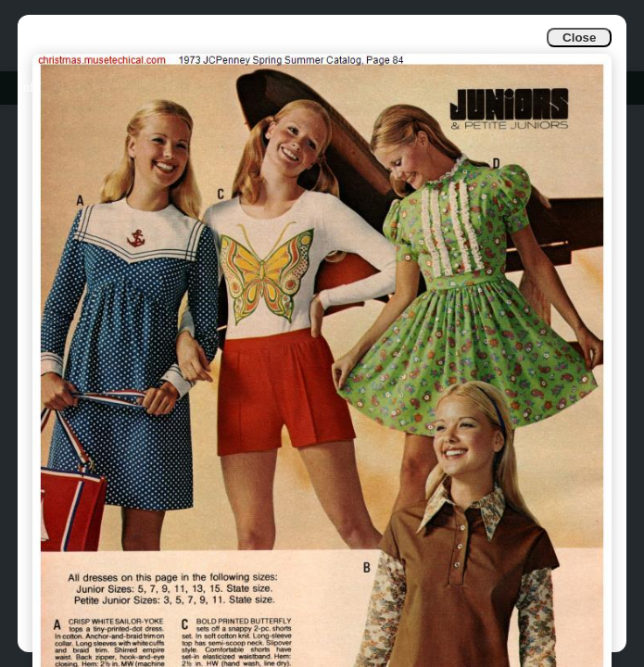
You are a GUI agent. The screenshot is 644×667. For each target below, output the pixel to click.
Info (29, 88)
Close (579, 38)
